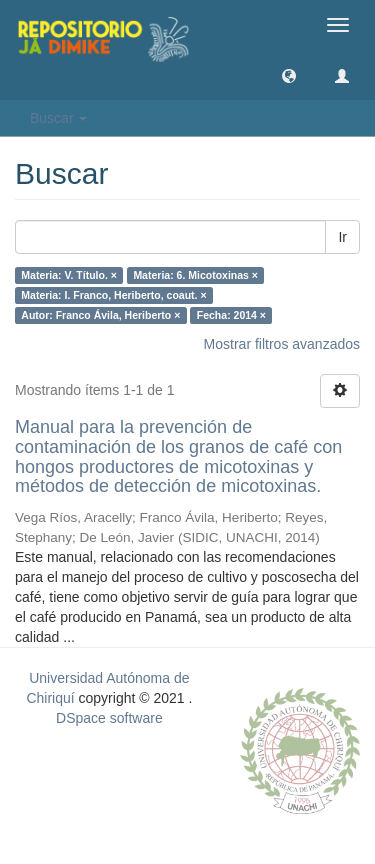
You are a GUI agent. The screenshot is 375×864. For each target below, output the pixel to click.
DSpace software (109, 718)
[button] (289, 75)
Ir (342, 237)
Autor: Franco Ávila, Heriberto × (100, 315)
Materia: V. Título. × (69, 275)
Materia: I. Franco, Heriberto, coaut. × (113, 295)
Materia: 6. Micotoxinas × (195, 275)
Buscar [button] (58, 118)
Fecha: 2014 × (231, 315)
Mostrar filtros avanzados (282, 344)
